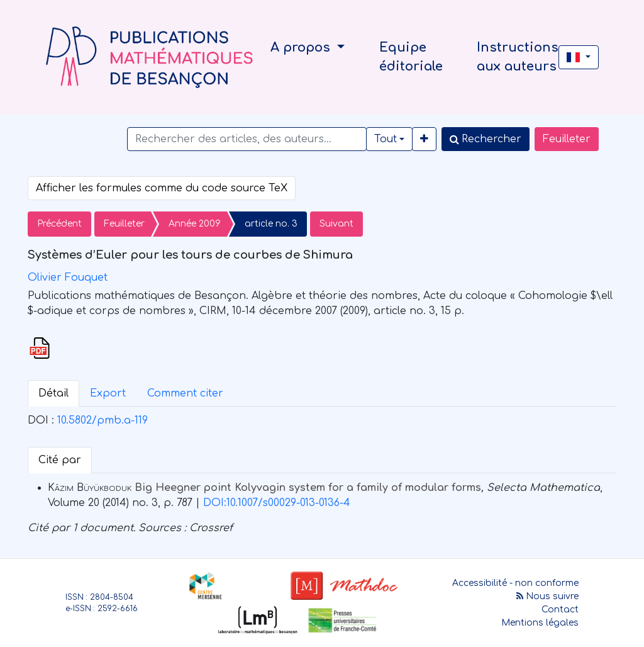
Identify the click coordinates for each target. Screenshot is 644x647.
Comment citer (185, 393)
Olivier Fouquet (68, 278)
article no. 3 (271, 224)
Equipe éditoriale (411, 57)
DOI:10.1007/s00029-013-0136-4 (277, 503)
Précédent (59, 224)
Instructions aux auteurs (518, 57)
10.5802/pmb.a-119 (103, 420)
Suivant (336, 224)
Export (108, 393)
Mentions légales (540, 623)
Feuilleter (567, 139)
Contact (560, 610)
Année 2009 (195, 224)
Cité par (60, 460)
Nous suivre (547, 596)
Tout (386, 139)
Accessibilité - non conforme (515, 583)
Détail (53, 393)
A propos (302, 48)
